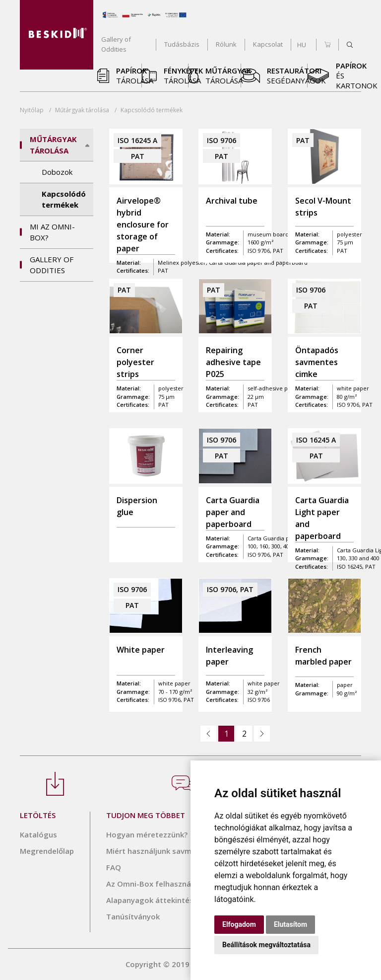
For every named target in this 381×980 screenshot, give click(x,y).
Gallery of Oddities (52, 265)
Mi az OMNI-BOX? (52, 232)
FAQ (114, 867)
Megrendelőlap (47, 851)
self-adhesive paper (274, 388)
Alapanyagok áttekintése (152, 900)
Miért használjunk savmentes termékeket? (183, 851)
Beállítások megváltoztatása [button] (266, 945)
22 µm (256, 397)
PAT (253, 405)
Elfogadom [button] (239, 924)
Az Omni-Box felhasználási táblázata (173, 884)
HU (302, 45)
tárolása (82, 110)
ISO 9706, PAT (265, 555)
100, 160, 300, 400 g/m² (277, 546)
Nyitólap (32, 110)
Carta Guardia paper (275, 538)
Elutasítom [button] (290, 924)
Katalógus (38, 834)
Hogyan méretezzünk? (147, 834)
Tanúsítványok (133, 916)
